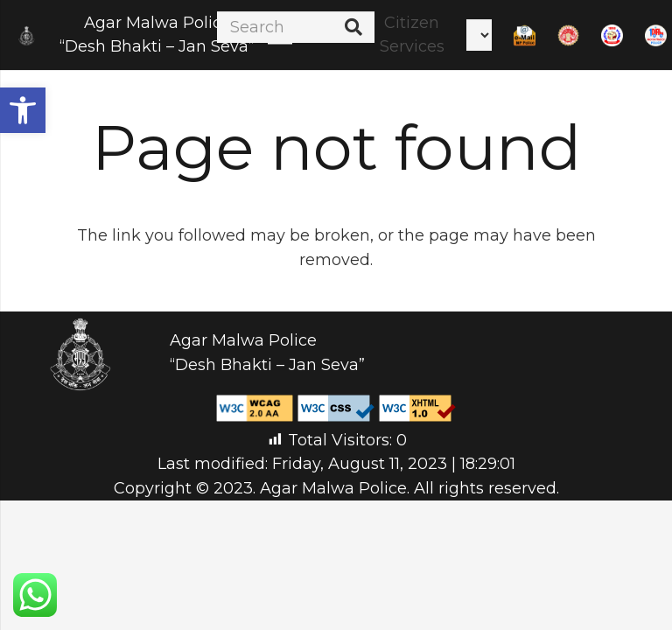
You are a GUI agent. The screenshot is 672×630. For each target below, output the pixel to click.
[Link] (27, 35)
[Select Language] (479, 35)
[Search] (296, 27)
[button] (23, 110)
